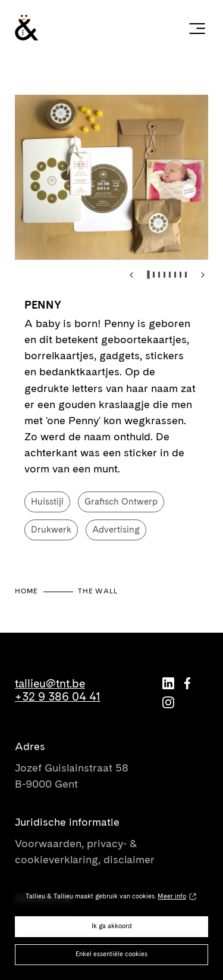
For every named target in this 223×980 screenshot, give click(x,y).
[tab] (149, 275)
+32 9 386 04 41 (58, 697)
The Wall (98, 591)
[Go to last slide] (132, 275)
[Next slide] (203, 275)
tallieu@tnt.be (50, 684)
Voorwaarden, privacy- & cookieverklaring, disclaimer (85, 851)
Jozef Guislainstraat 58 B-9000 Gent (72, 776)
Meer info (172, 896)
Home (26, 591)
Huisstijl (47, 502)
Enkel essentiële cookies (111, 954)
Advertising (116, 530)
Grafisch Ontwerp (121, 502)
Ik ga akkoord (112, 926)
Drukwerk (51, 530)
